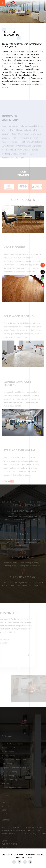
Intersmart (29, 857)
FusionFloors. (20, 854)
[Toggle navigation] (3, 3)
